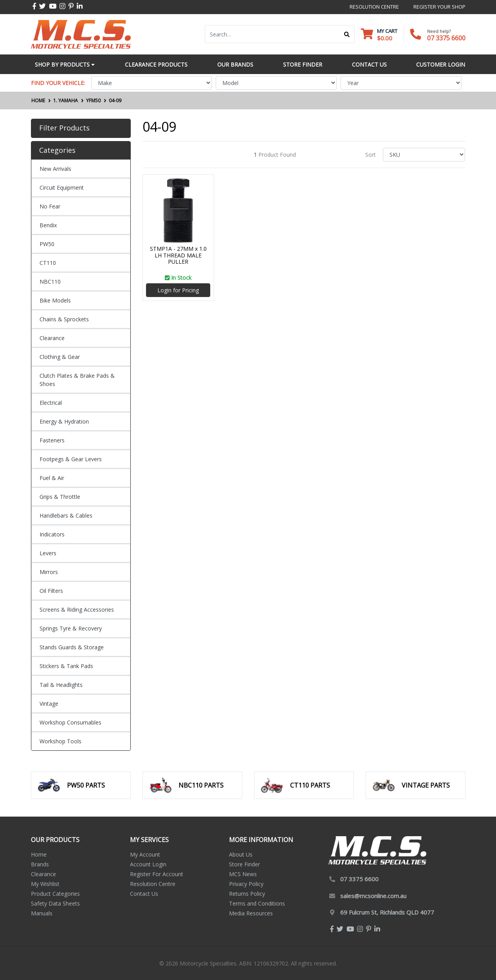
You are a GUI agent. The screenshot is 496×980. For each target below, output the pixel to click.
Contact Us (144, 894)
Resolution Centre (153, 884)
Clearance (52, 338)
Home (39, 854)
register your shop (439, 7)
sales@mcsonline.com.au (373, 896)
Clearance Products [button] (156, 64)
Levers (48, 553)
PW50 (47, 244)
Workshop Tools (60, 741)
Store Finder (244, 864)
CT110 (48, 263)
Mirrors (49, 572)
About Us (241, 854)
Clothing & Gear (60, 357)
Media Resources (251, 913)
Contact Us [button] (369, 64)
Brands (40, 864)
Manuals (42, 913)
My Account (145, 854)
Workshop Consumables (70, 722)
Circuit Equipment (62, 187)
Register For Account (157, 874)
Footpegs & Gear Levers (71, 459)
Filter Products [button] (64, 128)
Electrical (51, 403)
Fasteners (52, 440)
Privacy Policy (246, 884)
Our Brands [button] (235, 64)
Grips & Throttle (60, 497)
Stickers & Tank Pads (66, 666)
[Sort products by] (424, 155)
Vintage (49, 704)
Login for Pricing (178, 290)
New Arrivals (55, 169)
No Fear (50, 206)
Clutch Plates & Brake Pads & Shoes (77, 380)
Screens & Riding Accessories (77, 610)
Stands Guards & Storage (72, 647)
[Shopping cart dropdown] (379, 34)
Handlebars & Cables (66, 515)
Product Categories (55, 894)
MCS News (243, 874)
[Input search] (272, 34)
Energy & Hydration (64, 421)
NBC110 (50, 282)
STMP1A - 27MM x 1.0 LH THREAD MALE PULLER (178, 255)
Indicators (52, 534)
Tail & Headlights (61, 685)
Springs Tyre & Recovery (71, 628)
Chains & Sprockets (64, 319)
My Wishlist (45, 884)
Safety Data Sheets (55, 903)
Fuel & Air (52, 478)
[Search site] (347, 34)
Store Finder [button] (303, 64)
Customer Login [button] (441, 64)
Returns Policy (247, 894)
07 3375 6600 (446, 38)
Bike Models (55, 300)
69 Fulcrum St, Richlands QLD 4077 (387, 912)
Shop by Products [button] (65, 64)
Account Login (148, 864)
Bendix (48, 225)
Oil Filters (51, 591)
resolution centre (374, 7)
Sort (371, 155)
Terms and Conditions (257, 903)
